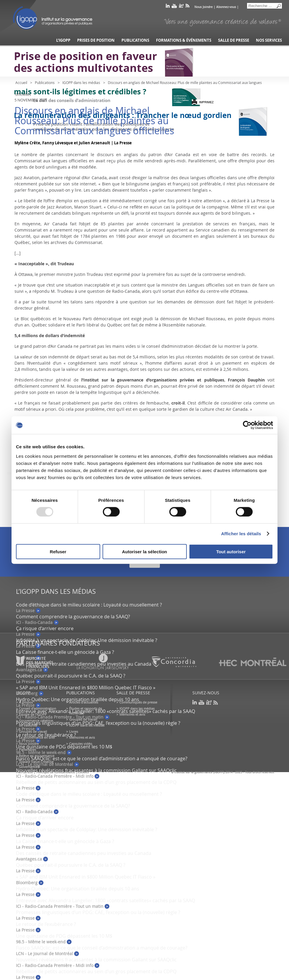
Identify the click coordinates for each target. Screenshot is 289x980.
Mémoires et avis (82, 737)
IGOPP (53, 18)
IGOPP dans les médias (81, 83)
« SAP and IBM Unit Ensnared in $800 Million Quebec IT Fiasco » (86, 688)
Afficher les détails (241, 534)
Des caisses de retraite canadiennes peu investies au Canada (84, 853)
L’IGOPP (63, 40)
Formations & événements (184, 40)
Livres (74, 731)
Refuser (58, 551)
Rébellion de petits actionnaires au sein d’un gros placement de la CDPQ (96, 782)
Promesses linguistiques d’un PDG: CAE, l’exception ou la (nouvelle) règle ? (98, 723)
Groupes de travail (33, 731)
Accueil (21, 83)
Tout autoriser (231, 551)
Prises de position (96, 40)
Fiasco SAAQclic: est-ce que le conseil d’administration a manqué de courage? (102, 759)
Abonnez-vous (226, 7)
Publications (135, 40)
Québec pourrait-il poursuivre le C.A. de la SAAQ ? (71, 676)
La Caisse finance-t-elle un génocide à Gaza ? (65, 652)
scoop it (181, 7)
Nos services (269, 40)
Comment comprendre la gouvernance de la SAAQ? (73, 617)
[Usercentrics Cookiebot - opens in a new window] (247, 425)
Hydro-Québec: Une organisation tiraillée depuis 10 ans (78, 699)
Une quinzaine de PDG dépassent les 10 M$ (64, 747)
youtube (174, 7)
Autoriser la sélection (145, 551)
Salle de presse (234, 40)
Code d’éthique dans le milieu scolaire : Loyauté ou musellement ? (89, 605)
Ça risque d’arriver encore (45, 628)
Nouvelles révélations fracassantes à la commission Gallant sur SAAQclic (96, 770)
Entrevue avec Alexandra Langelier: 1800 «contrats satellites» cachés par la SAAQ (105, 711)
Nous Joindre (204, 7)
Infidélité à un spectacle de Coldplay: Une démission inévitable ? (87, 640)
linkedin (168, 7)
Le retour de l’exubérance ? (46, 735)
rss (187, 7)
